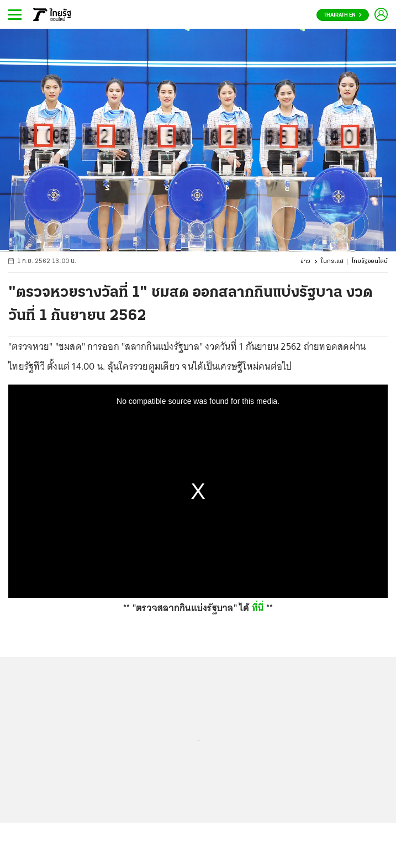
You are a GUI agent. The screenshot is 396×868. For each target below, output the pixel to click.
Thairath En (343, 15)
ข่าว (305, 262)
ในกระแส (332, 262)
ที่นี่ (258, 608)
